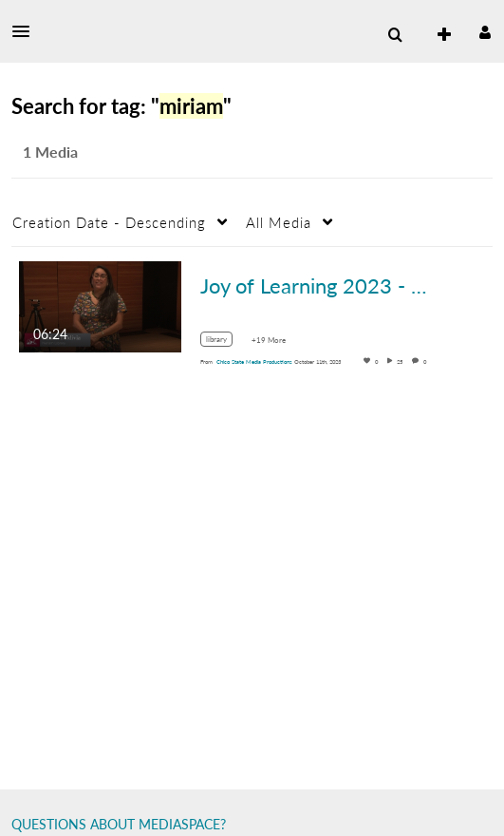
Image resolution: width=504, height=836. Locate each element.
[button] (27, 31)
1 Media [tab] (50, 152)
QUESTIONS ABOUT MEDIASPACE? (119, 824)
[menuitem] (395, 35)
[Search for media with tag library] (224, 342)
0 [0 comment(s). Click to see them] (427, 361)
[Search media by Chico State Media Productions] (254, 361)
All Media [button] (279, 222)
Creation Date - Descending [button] (109, 222)
